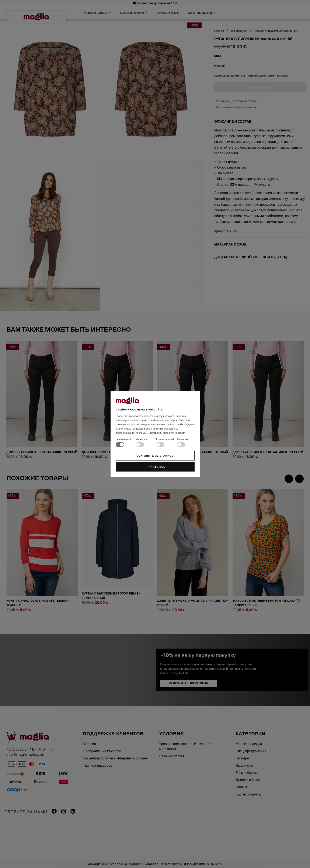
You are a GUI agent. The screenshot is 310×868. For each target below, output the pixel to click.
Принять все (155, 467)
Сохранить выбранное (155, 456)
